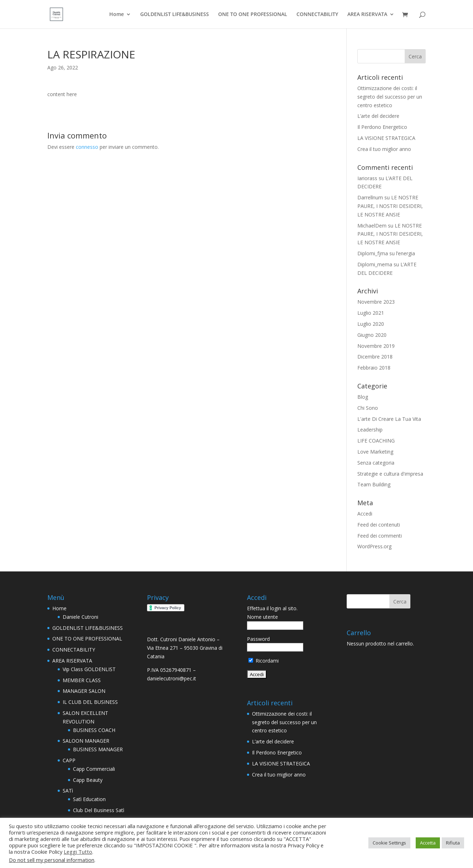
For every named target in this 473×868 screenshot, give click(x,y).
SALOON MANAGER (86, 741)
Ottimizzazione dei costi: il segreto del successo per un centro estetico (390, 97)
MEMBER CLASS (82, 680)
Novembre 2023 (376, 302)
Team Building (374, 484)
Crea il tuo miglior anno (384, 149)
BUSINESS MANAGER (98, 749)
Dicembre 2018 (375, 357)
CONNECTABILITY (317, 15)
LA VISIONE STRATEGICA (386, 138)
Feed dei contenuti (379, 525)
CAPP (69, 760)
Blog (363, 397)
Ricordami (264, 661)
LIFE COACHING (376, 441)
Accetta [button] (428, 843)
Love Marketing (375, 452)
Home (117, 15)
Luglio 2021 (371, 313)
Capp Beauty (88, 780)
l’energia (406, 253)
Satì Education (89, 799)
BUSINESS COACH (94, 730)
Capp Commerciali (94, 769)
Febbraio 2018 (374, 368)
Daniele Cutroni (80, 617)
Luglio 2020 (371, 324)
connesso (87, 147)
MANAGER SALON (84, 691)
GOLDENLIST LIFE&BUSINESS (175, 15)
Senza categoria (376, 463)
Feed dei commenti (380, 536)
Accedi (365, 514)
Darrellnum (370, 197)
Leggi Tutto (78, 852)
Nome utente (262, 617)
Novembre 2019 (376, 346)
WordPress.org (374, 546)
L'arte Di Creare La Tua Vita (389, 419)
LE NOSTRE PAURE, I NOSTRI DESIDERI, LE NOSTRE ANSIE (390, 206)
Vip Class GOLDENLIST (89, 669)
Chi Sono (368, 408)
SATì (68, 791)
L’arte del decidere (378, 116)
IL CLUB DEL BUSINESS (90, 702)
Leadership (370, 430)
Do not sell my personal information (52, 860)
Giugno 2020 (372, 335)
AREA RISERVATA (367, 15)
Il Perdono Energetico (382, 127)
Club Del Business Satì (99, 810)
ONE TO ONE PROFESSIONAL (253, 15)
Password (258, 639)
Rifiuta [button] (453, 843)
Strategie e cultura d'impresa (390, 474)
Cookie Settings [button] (389, 843)
